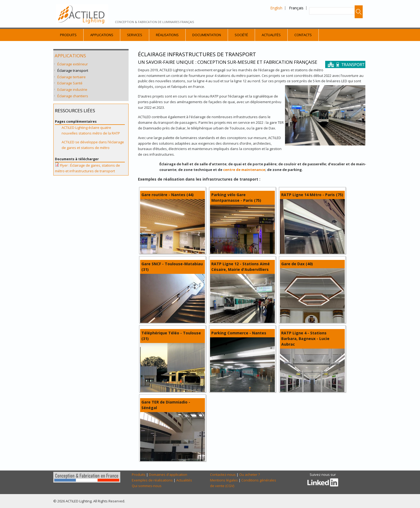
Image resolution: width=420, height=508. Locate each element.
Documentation (207, 35)
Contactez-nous (223, 475)
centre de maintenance (244, 170)
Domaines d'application (168, 475)
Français (296, 8)
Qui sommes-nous (147, 486)
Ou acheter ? (250, 475)
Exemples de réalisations (152, 480)
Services (135, 35)
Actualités (271, 35)
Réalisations (167, 35)
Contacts (303, 35)
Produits (68, 35)
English (276, 8)
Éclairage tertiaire (72, 77)
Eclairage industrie (72, 89)
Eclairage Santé (70, 83)
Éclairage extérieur (73, 64)
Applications (102, 35)
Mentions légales (224, 480)
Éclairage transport (73, 70)
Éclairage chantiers (73, 96)
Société (241, 35)
